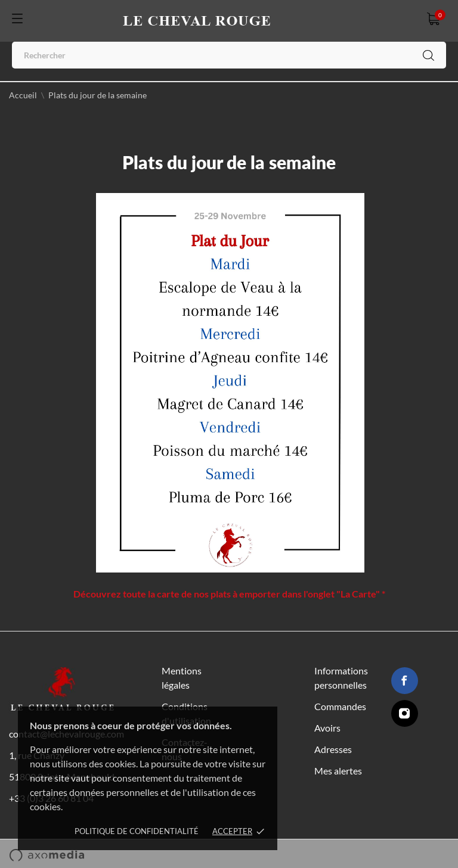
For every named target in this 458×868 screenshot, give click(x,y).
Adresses (333, 749)
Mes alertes (338, 771)
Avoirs (327, 728)
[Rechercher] (229, 55)
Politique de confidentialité (137, 831)
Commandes (340, 706)
